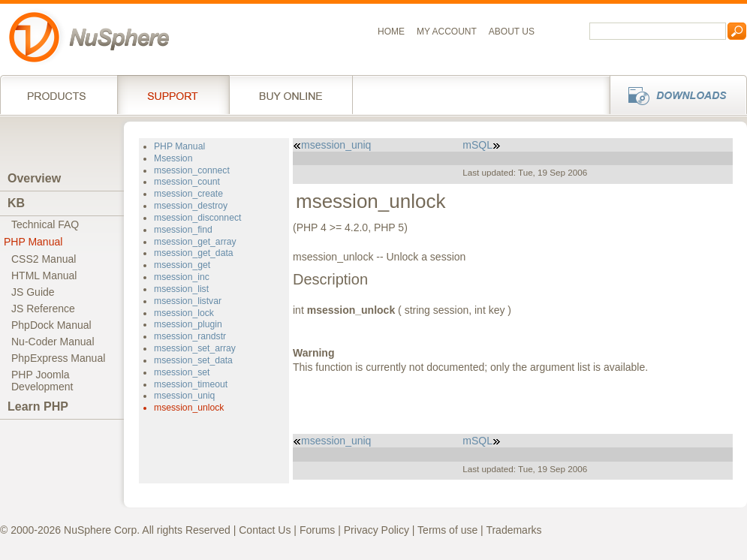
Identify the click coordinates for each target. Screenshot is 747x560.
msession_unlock (189, 408)
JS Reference (43, 309)
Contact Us (265, 530)
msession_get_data (194, 253)
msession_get (182, 265)
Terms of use (447, 530)
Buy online (291, 95)
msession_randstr (190, 336)
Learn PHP (38, 406)
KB (16, 203)
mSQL (482, 145)
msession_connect (192, 170)
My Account (447, 32)
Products (59, 95)
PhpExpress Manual (58, 358)
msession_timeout (191, 384)
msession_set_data (193, 360)
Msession (173, 158)
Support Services (173, 95)
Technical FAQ (45, 224)
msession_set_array (195, 348)
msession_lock (184, 313)
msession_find (183, 230)
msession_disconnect (197, 218)
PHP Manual (33, 242)
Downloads (674, 95)
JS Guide (33, 292)
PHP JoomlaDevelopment (42, 381)
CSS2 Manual (44, 259)
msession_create (188, 194)
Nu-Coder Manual (53, 342)
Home (391, 32)
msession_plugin (188, 324)
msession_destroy (191, 206)
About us (512, 32)
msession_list (181, 289)
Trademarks (514, 530)
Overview (34, 178)
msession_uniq (184, 396)
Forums (317, 530)
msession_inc (182, 277)
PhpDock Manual (51, 325)
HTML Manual (44, 275)
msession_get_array (195, 242)
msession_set (182, 372)
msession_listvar (188, 301)
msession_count (187, 182)
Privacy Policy (377, 530)
